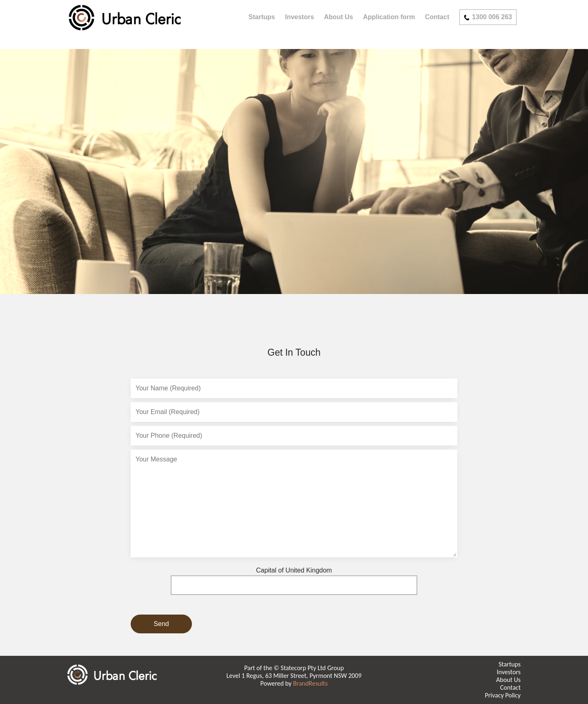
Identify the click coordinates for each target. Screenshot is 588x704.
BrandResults (311, 683)
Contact (437, 17)
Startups (262, 17)
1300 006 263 (488, 17)
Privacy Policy (503, 695)
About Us (339, 17)
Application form (389, 17)
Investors (300, 17)
